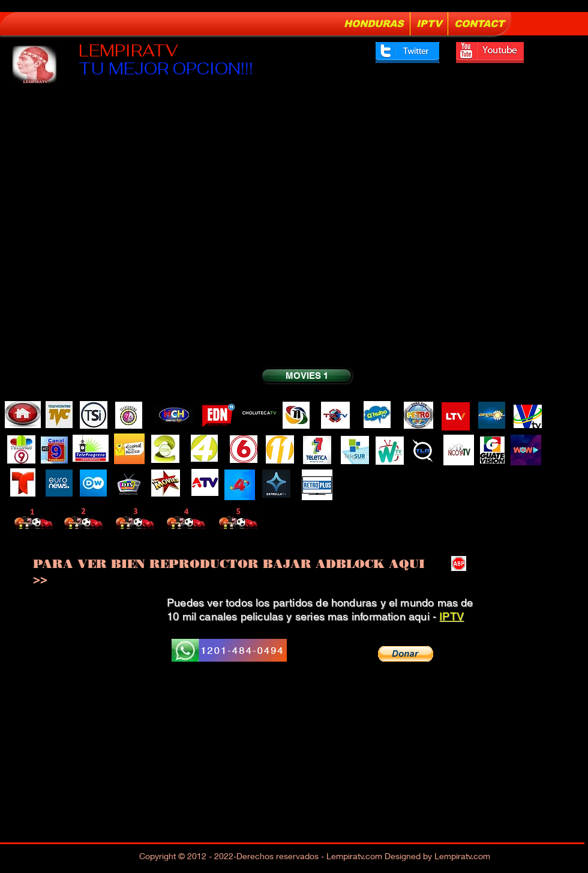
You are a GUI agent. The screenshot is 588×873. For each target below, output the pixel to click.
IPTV (451, 616)
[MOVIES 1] (307, 376)
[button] (406, 654)
